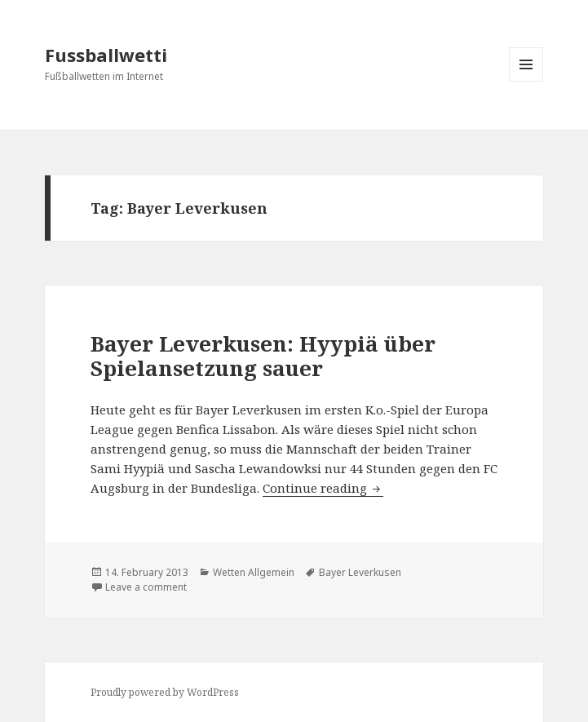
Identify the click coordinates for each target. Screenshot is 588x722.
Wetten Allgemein (254, 572)
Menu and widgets (526, 81)
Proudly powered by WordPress (165, 692)
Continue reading (323, 488)
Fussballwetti (106, 55)
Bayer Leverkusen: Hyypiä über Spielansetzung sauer (263, 356)
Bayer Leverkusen (360, 572)
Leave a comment (146, 587)
